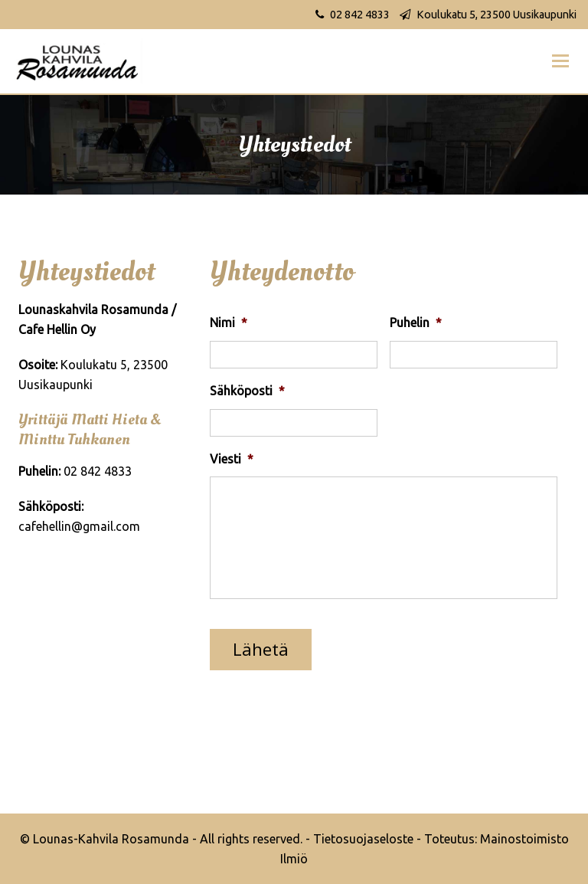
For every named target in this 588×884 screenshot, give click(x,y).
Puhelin (416, 322)
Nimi (229, 322)
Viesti (232, 459)
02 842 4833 (360, 15)
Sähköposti (247, 391)
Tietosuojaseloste (363, 839)
